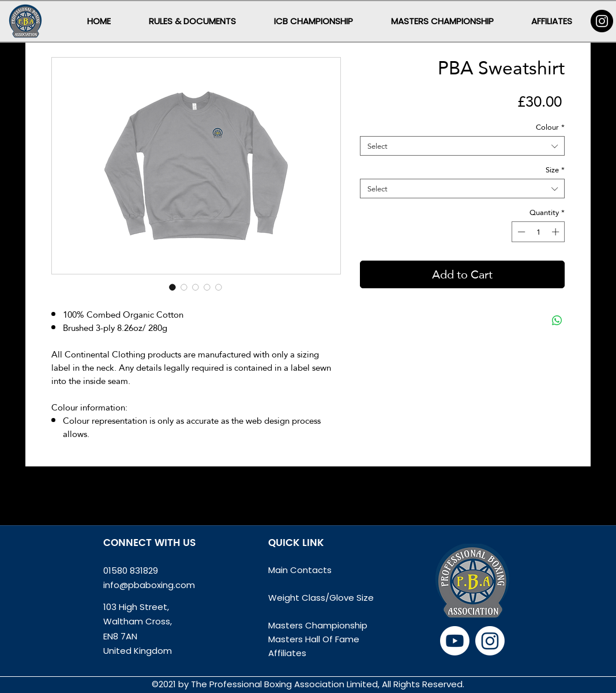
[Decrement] (520, 232)
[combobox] (462, 146)
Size (555, 170)
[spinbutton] (538, 232)
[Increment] (557, 232)
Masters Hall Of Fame (314, 639)
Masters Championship (318, 625)
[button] (192, 21)
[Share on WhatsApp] (557, 321)
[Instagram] (602, 21)
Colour (550, 127)
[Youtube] (455, 641)
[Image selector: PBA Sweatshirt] (172, 287)
